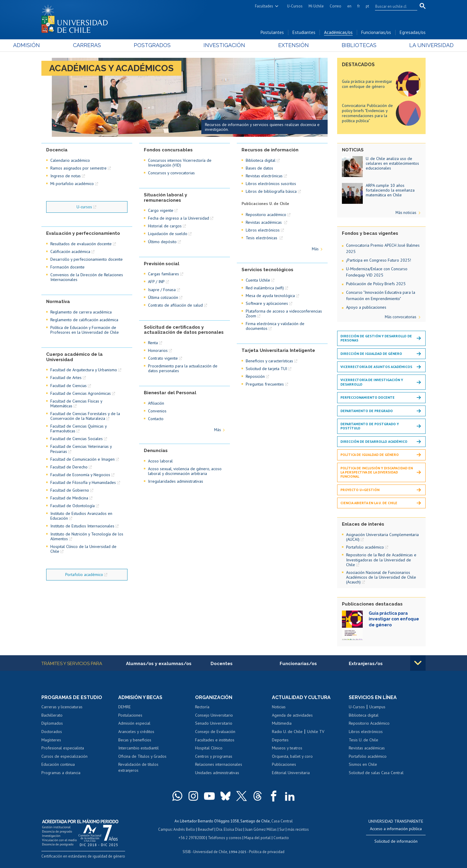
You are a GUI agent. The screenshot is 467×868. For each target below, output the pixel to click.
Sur (282, 829)
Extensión (284, 45)
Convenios (157, 411)
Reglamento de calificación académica (84, 320)
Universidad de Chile (210, 852)
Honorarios (158, 350)
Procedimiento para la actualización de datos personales (183, 368)
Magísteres (51, 740)
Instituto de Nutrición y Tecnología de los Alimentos (87, 536)
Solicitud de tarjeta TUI (266, 369)
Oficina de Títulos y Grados (142, 756)
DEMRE (124, 707)
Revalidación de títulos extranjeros (138, 767)
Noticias (279, 707)
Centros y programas (214, 756)
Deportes (280, 740)
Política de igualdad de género (370, 455)
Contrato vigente (163, 358)
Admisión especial (134, 723)
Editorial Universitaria (291, 773)
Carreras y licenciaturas (62, 707)
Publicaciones (284, 764)
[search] (393, 6)
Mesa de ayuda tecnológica (270, 296)
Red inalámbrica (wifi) (265, 288)
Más (218, 430)
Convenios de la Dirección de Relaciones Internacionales (87, 277)
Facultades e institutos (215, 740)
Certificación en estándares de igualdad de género (83, 856)
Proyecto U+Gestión (360, 490)
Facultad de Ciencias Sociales (77, 439)
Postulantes (272, 32)
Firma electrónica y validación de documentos (275, 326)
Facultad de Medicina (69, 498)
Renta (153, 343)
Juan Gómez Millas (261, 829)
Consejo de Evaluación (215, 732)
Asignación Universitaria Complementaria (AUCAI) (382, 537)
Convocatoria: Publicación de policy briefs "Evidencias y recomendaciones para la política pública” (367, 113)
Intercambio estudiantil (138, 748)
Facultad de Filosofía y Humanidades (83, 482)
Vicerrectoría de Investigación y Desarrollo (372, 382)
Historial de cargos (165, 226)
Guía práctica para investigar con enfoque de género (367, 84)
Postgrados (162, 45)
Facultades (264, 6)
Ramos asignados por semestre (78, 168)
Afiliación (156, 403)
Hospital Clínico (209, 748)
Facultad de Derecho (69, 467)
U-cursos (84, 207)
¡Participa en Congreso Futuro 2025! (379, 260)
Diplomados (52, 723)
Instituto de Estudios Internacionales (82, 526)
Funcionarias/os (376, 32)
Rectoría (202, 707)
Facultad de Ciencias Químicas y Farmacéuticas (78, 428)
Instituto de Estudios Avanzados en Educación (81, 516)
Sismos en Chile (363, 764)
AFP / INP (156, 282)
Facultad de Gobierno (70, 490)
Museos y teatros (287, 748)
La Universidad (403, 45)
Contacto (156, 419)
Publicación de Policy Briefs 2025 (376, 284)
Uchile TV (316, 732)
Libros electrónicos (263, 230)
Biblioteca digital (261, 160)
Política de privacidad (267, 852)
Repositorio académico (266, 215)
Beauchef (206, 829)
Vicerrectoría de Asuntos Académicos (376, 367)
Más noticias (406, 213)
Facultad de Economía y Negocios (80, 475)
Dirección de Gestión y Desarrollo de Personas (376, 338)
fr (359, 6)
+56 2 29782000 (192, 838)
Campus (165, 829)
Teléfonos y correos (225, 838)
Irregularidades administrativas (176, 481)
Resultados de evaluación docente (81, 244)
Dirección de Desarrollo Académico (374, 441)
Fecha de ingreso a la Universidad (179, 218)
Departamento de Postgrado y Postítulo (370, 426)
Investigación (224, 45)
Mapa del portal (257, 838)
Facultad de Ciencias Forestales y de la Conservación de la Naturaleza (85, 416)
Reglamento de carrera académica (81, 312)
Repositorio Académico (369, 723)
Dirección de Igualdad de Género (371, 354)
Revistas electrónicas (264, 176)
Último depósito (162, 242)
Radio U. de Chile (287, 732)
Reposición (255, 376)
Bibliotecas (340, 45)
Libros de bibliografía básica (271, 191)
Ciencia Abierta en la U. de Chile (369, 503)
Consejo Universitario (214, 715)
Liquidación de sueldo (168, 234)
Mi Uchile (316, 6)
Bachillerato (52, 715)
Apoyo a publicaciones (366, 307)
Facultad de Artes (66, 378)
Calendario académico (70, 160)
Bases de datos (259, 168)
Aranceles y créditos (136, 732)
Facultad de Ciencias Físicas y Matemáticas (76, 403)
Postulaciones (130, 715)
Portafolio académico (84, 574)
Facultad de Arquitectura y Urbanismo (84, 370)
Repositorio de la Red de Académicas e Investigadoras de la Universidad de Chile (381, 560)
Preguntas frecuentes (265, 384)
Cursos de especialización (64, 756)
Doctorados (52, 732)
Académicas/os (338, 32)
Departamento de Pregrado (367, 411)
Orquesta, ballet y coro (292, 756)
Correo (336, 6)
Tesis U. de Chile (364, 740)
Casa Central (282, 821)
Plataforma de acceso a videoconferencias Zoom (284, 313)
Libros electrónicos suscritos (271, 184)
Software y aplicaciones (267, 303)
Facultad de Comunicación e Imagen (82, 459)
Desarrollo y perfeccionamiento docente (87, 259)
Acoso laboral (160, 461)
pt (367, 6)
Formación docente (67, 267)
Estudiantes (304, 32)
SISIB (187, 852)
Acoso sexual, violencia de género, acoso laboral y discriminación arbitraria (185, 471)
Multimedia (282, 723)
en (349, 6)
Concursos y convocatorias (171, 173)
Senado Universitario (214, 723)
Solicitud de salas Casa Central (376, 773)
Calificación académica (70, 251)
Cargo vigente (161, 210)
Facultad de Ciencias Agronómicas (81, 393)
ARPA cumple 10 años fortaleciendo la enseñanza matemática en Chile (390, 190)
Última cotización (163, 297)
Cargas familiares (164, 274)
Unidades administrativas (217, 773)
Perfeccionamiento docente (368, 397)
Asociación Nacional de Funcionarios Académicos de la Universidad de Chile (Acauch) (381, 577)
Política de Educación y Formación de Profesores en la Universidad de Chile (85, 330)
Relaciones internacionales (219, 764)
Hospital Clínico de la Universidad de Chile (83, 549)
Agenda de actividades (292, 715)
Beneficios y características (269, 361)
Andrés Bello (184, 829)
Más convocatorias (401, 317)
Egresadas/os (413, 32)
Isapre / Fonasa (162, 290)
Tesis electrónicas (262, 238)
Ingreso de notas (66, 176)
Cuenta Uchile (258, 280)
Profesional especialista (63, 748)
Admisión (55, 45)
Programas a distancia (61, 773)
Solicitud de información (396, 841)
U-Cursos (295, 6)
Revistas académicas (264, 222)
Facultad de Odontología (73, 506)
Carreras (106, 45)
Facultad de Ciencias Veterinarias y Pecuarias (81, 449)
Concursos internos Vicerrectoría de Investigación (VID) (180, 163)
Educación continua (58, 764)
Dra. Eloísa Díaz (229, 829)
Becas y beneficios (135, 740)
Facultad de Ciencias (69, 386)
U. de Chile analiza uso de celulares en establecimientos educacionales (392, 163)
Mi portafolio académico (72, 184)
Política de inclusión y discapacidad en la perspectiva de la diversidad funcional (377, 472)
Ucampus (377, 707)
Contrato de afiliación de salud (175, 305)
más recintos (298, 829)
